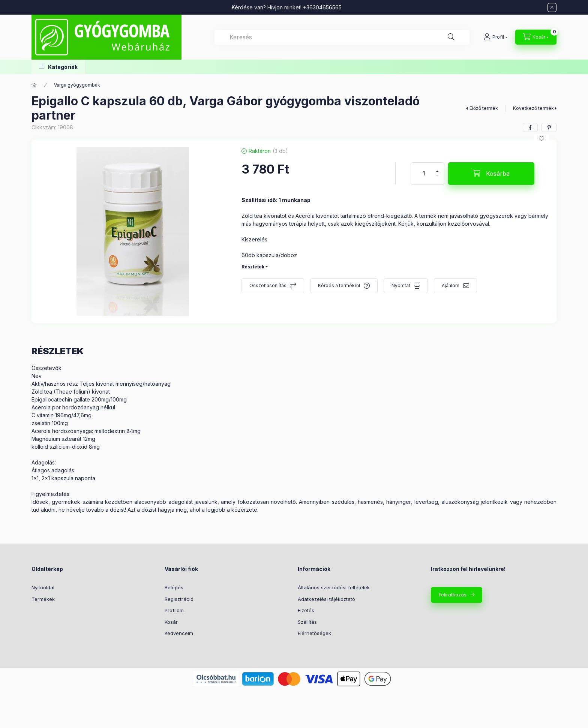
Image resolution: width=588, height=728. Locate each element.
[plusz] (437, 168)
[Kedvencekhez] (541, 139)
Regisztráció (179, 599)
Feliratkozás (453, 595)
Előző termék (484, 108)
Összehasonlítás (268, 285)
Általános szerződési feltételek (334, 587)
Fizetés (306, 610)
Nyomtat (401, 285)
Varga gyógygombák (77, 85)
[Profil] (496, 37)
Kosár (171, 622)
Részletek (253, 267)
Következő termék (533, 108)
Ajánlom (451, 285)
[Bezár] (552, 7)
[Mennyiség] (424, 174)
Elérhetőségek (314, 633)
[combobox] (342, 37)
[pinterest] (549, 127)
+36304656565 (322, 7)
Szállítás (307, 622)
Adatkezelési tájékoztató (326, 599)
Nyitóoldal (43, 587)
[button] (58, 67)
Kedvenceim (179, 633)
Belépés (174, 587)
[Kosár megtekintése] (536, 37)
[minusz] (437, 179)
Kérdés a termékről (339, 285)
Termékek (43, 599)
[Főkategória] (34, 85)
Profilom (174, 610)
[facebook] (530, 127)
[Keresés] (451, 37)
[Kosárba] (491, 174)
